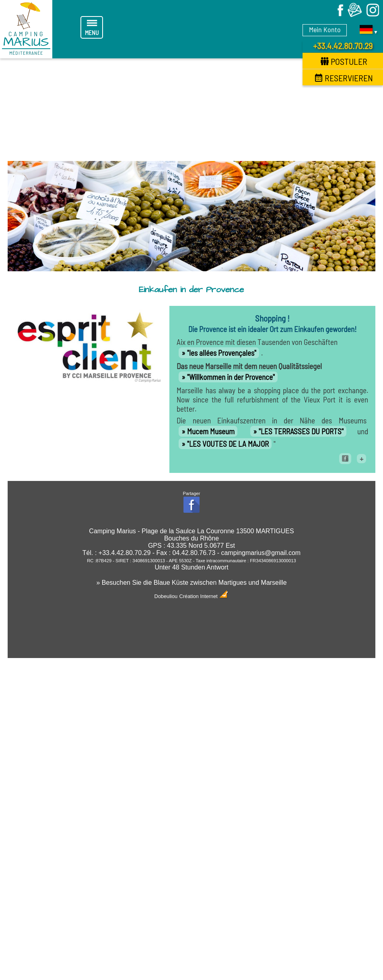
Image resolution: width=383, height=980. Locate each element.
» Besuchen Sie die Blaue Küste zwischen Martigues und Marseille (191, 583)
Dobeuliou (166, 596)
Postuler (344, 61)
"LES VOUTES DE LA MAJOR (228, 444)
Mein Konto (325, 29)
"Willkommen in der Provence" (231, 377)
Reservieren (344, 78)
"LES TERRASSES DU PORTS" (301, 431)
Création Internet (204, 596)
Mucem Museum (211, 431)
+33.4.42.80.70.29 (343, 45)
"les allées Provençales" (222, 353)
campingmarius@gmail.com (261, 553)
